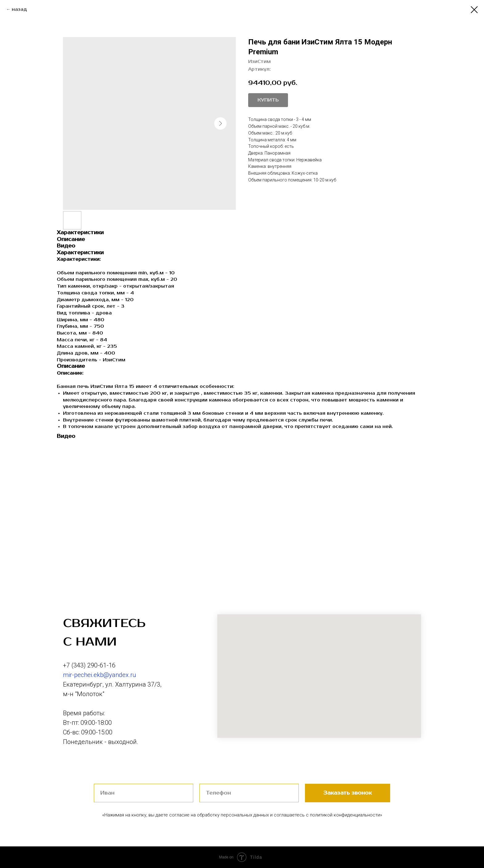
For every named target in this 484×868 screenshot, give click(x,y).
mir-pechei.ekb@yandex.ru (100, 675)
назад (19, 9)
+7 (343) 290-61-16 (89, 665)
